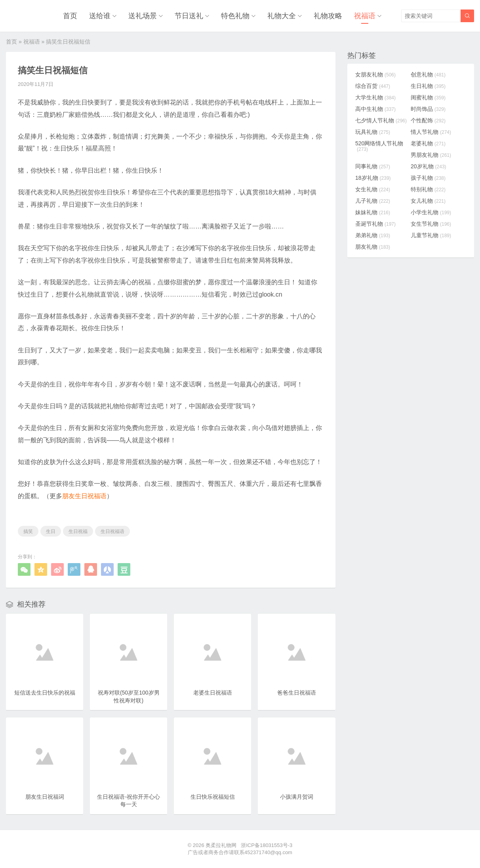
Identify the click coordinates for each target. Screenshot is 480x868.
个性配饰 (428, 120)
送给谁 (100, 16)
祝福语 (365, 16)
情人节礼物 (431, 132)
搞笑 (28, 531)
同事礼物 (373, 166)
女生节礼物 (431, 224)
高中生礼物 (375, 109)
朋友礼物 (373, 247)
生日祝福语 (112, 531)
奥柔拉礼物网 (221, 845)
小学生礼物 (431, 212)
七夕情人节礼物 (381, 120)
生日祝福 (78, 531)
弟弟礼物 (373, 235)
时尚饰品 (428, 109)
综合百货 (373, 86)
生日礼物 (428, 86)
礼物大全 (282, 16)
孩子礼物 (428, 178)
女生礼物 (373, 189)
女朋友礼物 (375, 74)
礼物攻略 (328, 16)
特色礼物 (235, 16)
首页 (70, 16)
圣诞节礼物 (375, 224)
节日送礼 (189, 16)
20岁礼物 (429, 166)
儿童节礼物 (431, 235)
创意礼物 (428, 74)
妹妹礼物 (373, 212)
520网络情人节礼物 (379, 146)
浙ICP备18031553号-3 (267, 845)
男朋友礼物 (431, 155)
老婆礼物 (428, 143)
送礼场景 (143, 16)
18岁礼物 (373, 178)
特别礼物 (428, 189)
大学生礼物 (375, 97)
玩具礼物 (373, 132)
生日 (51, 531)
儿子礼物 (373, 201)
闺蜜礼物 (428, 97)
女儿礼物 (428, 201)
